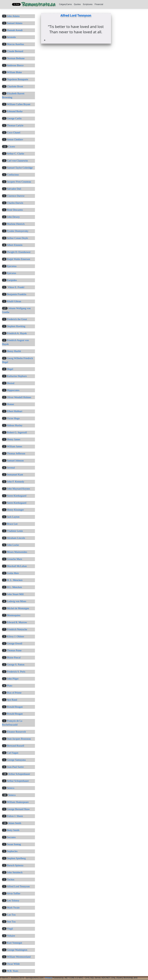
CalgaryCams (65, 4)
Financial (99, 4)
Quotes (77, 4)
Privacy (49, 978)
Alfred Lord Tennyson (76, 15)
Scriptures (88, 4)
